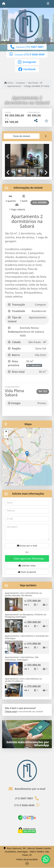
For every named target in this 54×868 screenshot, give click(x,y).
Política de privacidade (27, 859)
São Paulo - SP (35, 83)
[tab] (14, 136)
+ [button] (6, 432)
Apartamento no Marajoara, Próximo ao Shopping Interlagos (26, 616)
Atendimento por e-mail (27, 789)
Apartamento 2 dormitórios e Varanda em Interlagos (27, 637)
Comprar (21, 83)
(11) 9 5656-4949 (34, 54)
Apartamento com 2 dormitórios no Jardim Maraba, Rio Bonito (23, 594)
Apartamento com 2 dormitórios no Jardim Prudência (23, 680)
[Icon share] (27, 62)
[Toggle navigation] (48, 4)
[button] (8, 156)
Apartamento (14, 86)
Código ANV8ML (32, 86)
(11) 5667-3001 (35, 47)
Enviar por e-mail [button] (27, 546)
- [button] (6, 436)
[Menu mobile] (4, 4)
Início (9, 83)
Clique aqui (11, 711)
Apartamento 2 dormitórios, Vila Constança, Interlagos (22, 658)
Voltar (45, 86)
